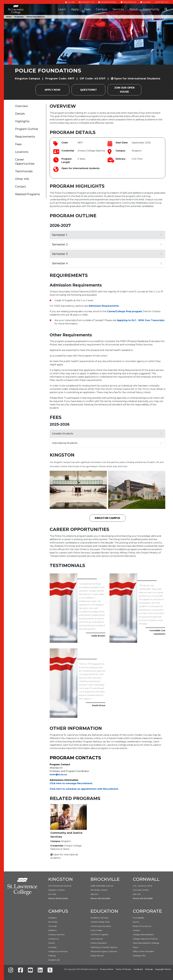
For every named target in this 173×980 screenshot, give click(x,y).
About (133, 9)
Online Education (99, 943)
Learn (62, 9)
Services (118, 9)
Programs (19, 17)
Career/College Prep (100, 922)
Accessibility (138, 918)
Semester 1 (107, 235)
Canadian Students (107, 434)
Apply (75, 9)
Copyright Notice (163, 969)
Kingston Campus (107, 518)
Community (151, 9)
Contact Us (86, 2)
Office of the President (143, 951)
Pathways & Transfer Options (104, 947)
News (135, 947)
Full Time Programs (99, 934)
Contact (21, 187)
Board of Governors (142, 926)
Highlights (22, 121)
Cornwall (52, 926)
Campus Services (56, 934)
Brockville (53, 922)
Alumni (145, 2)
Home (9, 17)
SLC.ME (70, 2)
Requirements (25, 137)
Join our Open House (124, 90)
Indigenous (128, 2)
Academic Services (99, 918)
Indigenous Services (58, 951)
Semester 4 (107, 263)
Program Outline (27, 129)
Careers (136, 930)
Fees (87, 9)
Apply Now (52, 90)
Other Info (22, 179)
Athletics (52, 930)
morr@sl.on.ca (58, 774)
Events (52, 943)
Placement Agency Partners (104, 951)
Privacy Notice (107, 969)
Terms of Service (123, 969)
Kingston (53, 918)
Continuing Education (101, 926)
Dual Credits (96, 930)
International (107, 2)
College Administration (143, 934)
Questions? (88, 90)
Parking (52, 956)
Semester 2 (107, 244)
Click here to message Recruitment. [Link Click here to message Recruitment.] (71, 783)
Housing (52, 947)
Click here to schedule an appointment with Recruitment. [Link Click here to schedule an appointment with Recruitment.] (84, 789)
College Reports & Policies (145, 939)
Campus (102, 9)
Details (20, 114)
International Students (107, 443)
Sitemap (149, 969)
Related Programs (27, 194)
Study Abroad (97, 956)
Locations (22, 152)
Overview (22, 106)
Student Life (54, 960)
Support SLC (162, 2)
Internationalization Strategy (146, 943)
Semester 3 (107, 254)
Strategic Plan (139, 956)
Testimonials (24, 171)
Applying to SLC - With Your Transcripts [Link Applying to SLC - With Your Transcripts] (141, 320)
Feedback (138, 969)
